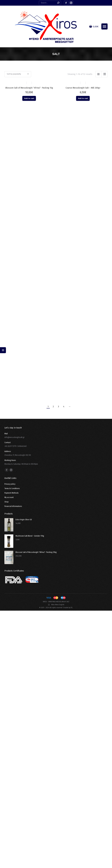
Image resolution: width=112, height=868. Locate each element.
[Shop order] (18, 74)
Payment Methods (12, 493)
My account (9, 497)
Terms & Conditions (12, 488)
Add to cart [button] (29, 98)
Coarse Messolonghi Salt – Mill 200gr (83, 88)
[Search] (50, 3)
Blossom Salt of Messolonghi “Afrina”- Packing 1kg (29, 88)
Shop (7, 502)
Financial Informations (13, 506)
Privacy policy (10, 484)
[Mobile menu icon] (104, 26)
